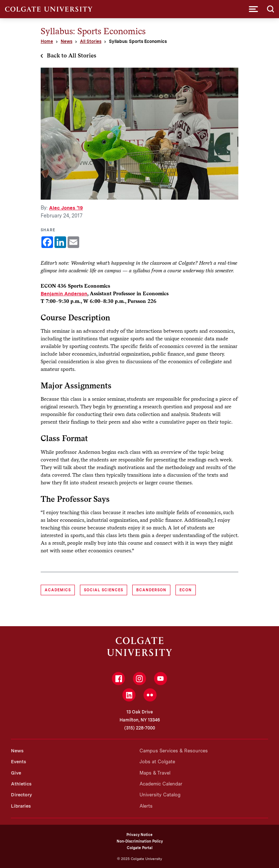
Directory (21, 795)
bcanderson (151, 590)
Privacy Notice (139, 835)
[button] (253, 9)
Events (19, 762)
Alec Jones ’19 (66, 208)
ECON (186, 590)
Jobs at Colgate (157, 762)
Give (16, 773)
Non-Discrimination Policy (140, 841)
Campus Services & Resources (174, 751)
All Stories (91, 41)
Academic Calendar (161, 784)
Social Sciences (104, 590)
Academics (58, 590)
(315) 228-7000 (140, 728)
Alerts (146, 806)
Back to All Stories (72, 55)
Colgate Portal (140, 848)
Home (47, 41)
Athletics (21, 784)
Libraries (21, 806)
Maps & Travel (155, 773)
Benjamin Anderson (64, 293)
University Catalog (160, 795)
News (66, 41)
